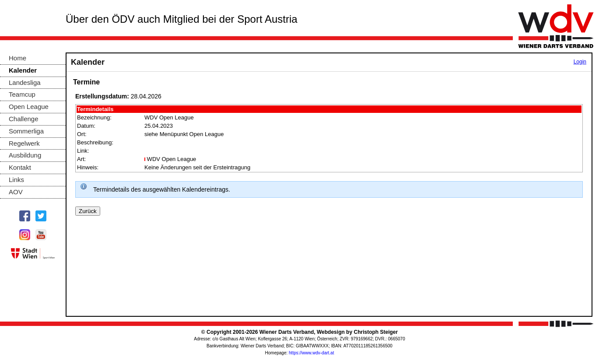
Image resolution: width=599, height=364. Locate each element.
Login (580, 62)
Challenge (24, 119)
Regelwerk (24, 143)
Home (18, 58)
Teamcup (22, 94)
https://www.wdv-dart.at (311, 353)
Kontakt (20, 167)
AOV (16, 192)
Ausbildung (25, 155)
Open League (29, 107)
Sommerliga (26, 131)
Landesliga (25, 82)
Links (16, 180)
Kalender (23, 70)
